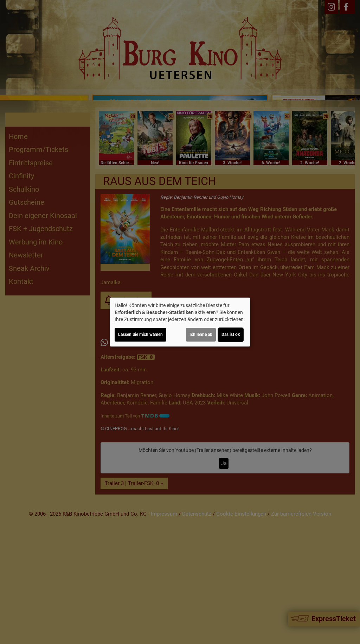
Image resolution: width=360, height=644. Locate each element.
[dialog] (180, 322)
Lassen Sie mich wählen (140, 334)
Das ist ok (231, 334)
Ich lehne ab (201, 334)
